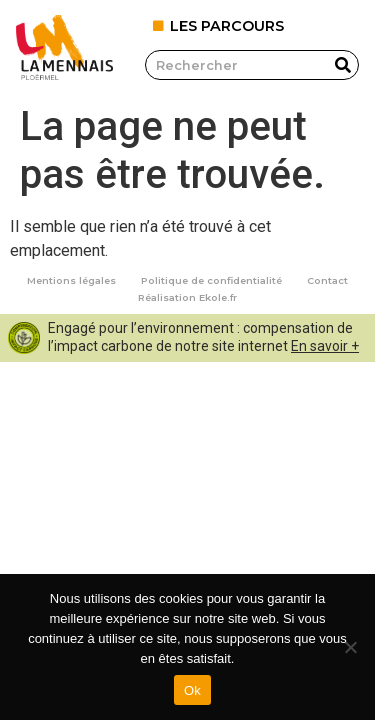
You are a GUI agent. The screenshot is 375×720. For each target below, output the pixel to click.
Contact (327, 280)
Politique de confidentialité (211, 280)
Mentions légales (71, 280)
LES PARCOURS (227, 26)
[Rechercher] (343, 65)
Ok (192, 690)
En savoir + (325, 346)
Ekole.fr (218, 297)
